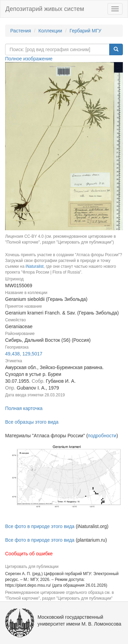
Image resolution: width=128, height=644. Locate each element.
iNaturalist (35, 266)
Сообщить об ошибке (29, 554)
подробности (102, 436)
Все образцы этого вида (32, 422)
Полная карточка (24, 408)
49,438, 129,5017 (24, 354)
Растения (21, 31)
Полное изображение (29, 59)
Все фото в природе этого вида (40, 526)
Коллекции (51, 31)
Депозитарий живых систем (45, 9)
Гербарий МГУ (86, 31)
